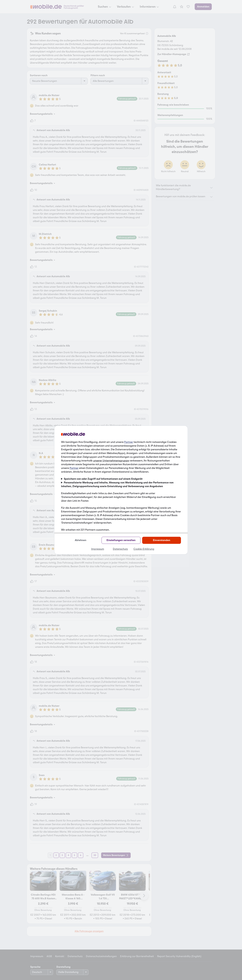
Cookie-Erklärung (144, 549)
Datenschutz (120, 549)
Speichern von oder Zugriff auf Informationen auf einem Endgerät (103, 479)
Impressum (98, 549)
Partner (129, 442)
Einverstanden (162, 540)
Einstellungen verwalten (121, 540)
